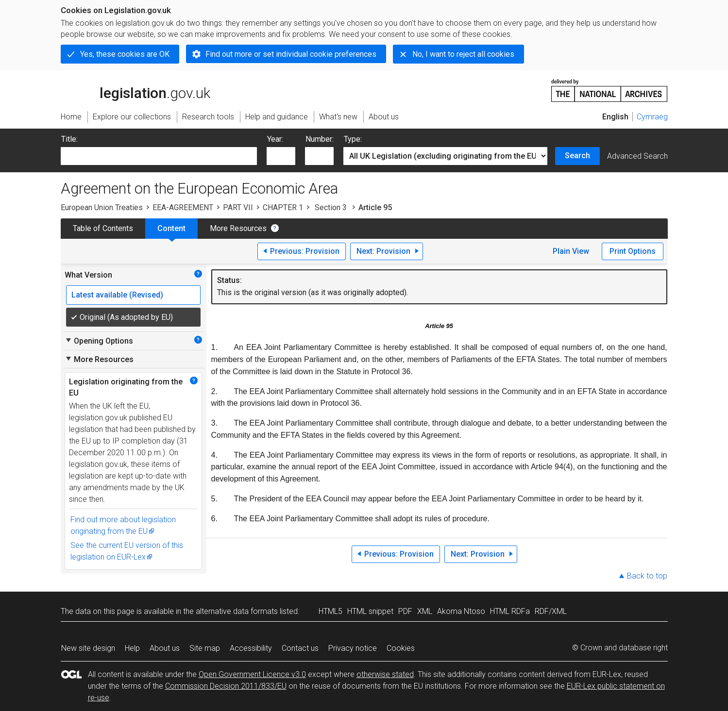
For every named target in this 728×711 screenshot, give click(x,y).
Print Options (633, 251)
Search (577, 156)
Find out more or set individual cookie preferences (291, 54)
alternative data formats (237, 611)
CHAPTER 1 (283, 207)
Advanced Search (637, 156)
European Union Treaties (102, 207)
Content (171, 228)
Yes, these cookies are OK (125, 54)
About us (165, 648)
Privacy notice (353, 648)
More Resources (238, 228)
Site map (205, 648)
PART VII (238, 207)
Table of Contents (103, 228)
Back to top (647, 576)
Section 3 (331, 207)
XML (425, 611)
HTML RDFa (510, 611)
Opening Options (99, 341)
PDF (405, 611)
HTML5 (330, 611)
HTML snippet (370, 611)
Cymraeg (652, 117)
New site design (88, 648)
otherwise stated (385, 674)
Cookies (401, 648)
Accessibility (251, 648)
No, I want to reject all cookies (463, 54)
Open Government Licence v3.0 (252, 674)
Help (132, 648)
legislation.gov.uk (135, 90)
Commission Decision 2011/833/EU (226, 686)
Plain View (571, 251)
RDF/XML (551, 611)
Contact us (300, 648)
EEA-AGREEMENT (183, 207)
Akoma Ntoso (461, 611)
